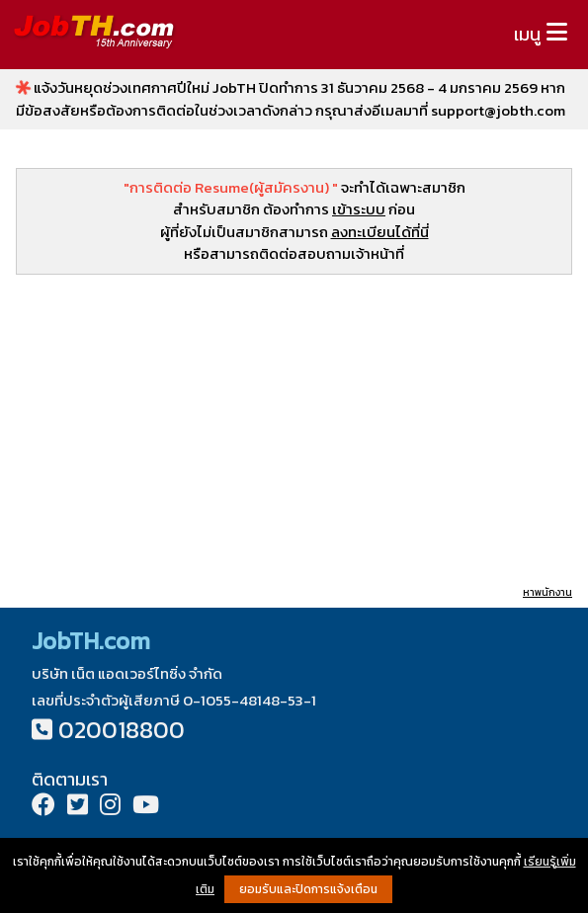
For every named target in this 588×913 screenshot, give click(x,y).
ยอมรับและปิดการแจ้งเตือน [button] (308, 889)
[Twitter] (78, 807)
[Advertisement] (294, 429)
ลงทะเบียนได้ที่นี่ (380, 232)
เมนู (527, 34)
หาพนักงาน (547, 592)
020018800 (122, 730)
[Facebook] (43, 807)
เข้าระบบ (359, 209)
